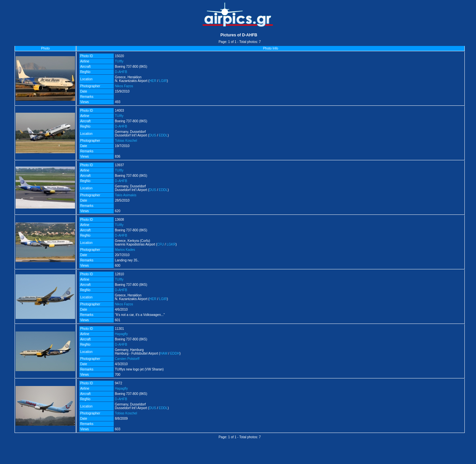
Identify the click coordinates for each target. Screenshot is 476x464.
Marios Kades (125, 250)
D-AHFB (121, 72)
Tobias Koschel (126, 141)
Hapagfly (121, 334)
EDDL (163, 135)
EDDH (175, 353)
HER (153, 81)
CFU (160, 244)
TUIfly (119, 61)
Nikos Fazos (124, 86)
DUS (153, 135)
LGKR (171, 244)
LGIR (163, 81)
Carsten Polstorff (127, 359)
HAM (164, 353)
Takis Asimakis (125, 195)
